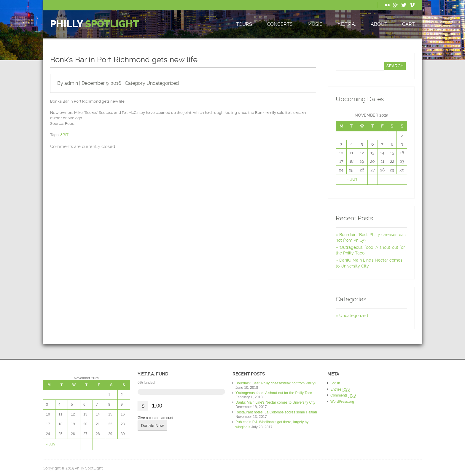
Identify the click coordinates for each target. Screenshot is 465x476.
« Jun (352, 179)
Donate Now (152, 426)
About (379, 24)
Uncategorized (163, 83)
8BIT (64, 135)
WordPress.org (342, 402)
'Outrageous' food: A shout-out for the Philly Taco (274, 393)
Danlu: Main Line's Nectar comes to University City (275, 402)
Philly (95, 24)
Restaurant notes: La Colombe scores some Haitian (276, 412)
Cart (409, 24)
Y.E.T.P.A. (347, 24)
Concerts (280, 24)
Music (315, 24)
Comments (343, 395)
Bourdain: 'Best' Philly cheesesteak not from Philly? (276, 383)
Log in (335, 383)
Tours (244, 24)
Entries (340, 390)
